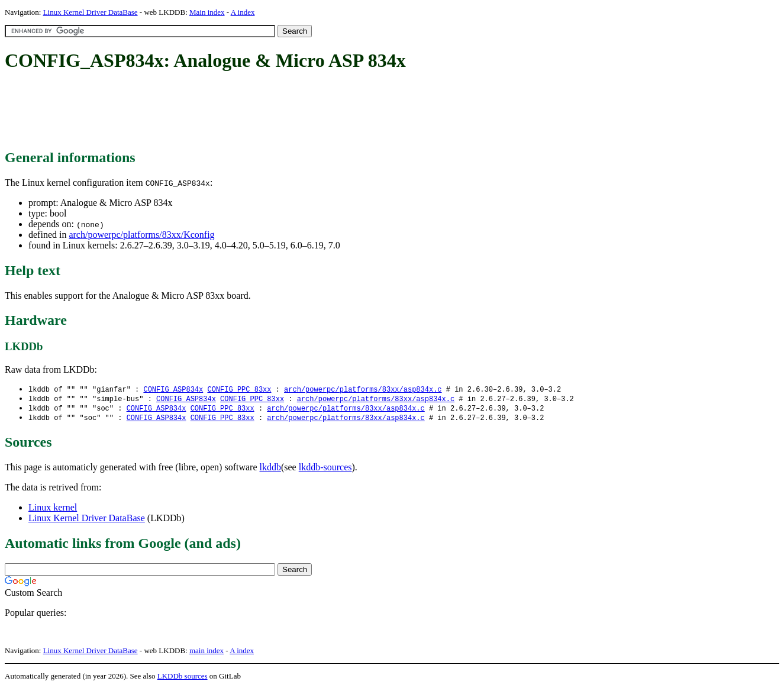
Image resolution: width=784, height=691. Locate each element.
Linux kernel (53, 510)
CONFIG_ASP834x (173, 390)
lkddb (270, 469)
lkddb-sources (325, 469)
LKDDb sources (183, 678)
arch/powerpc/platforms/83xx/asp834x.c (363, 390)
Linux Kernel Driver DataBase (91, 12)
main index (207, 653)
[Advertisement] (220, 111)
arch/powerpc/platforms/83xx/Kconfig (141, 235)
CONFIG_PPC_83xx (239, 390)
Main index (207, 12)
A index (243, 12)
